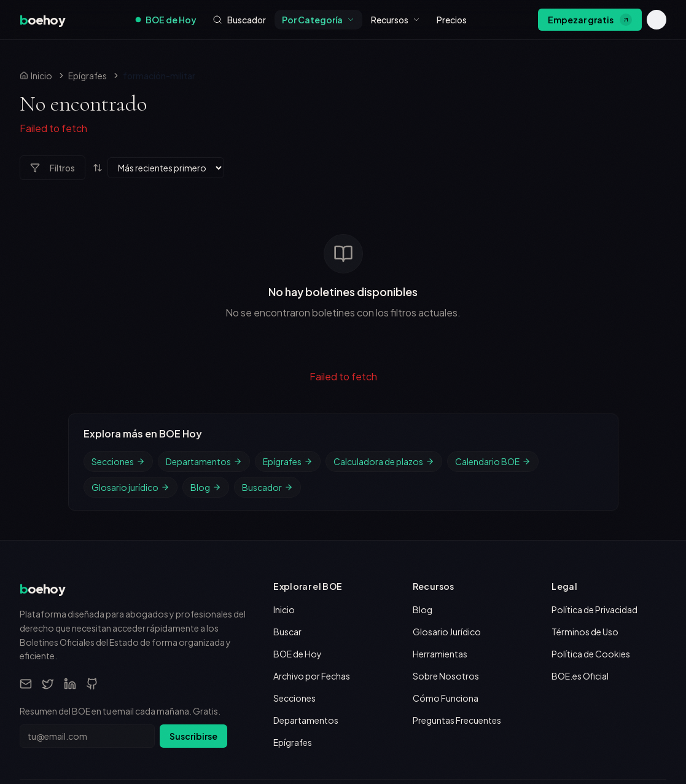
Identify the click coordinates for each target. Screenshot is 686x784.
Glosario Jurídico (447, 516)
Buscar (287, 516)
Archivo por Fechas (312, 560)
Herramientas (440, 538)
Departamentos (204, 346)
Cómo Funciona (446, 582)
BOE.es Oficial (580, 560)
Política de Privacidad (594, 494)
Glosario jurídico (131, 372)
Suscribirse (193, 621)
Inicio (284, 494)
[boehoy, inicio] (42, 20)
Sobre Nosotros (446, 560)
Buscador (267, 372)
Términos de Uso (585, 516)
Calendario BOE (493, 346)
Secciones (118, 346)
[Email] (26, 568)
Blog (206, 372)
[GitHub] (92, 568)
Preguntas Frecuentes (457, 605)
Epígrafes (88, 76)
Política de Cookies (591, 538)
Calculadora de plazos (384, 346)
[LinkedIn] (70, 568)
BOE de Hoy (166, 20)
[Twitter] (48, 568)
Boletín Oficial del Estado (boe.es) (455, 702)
